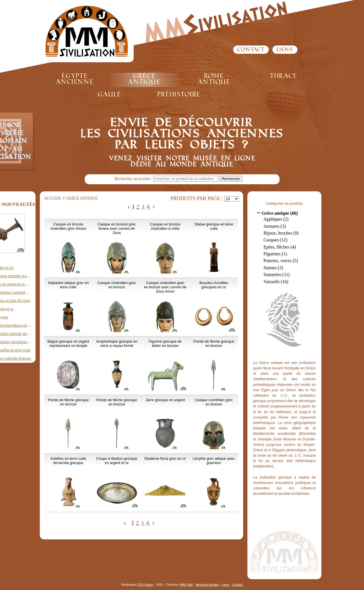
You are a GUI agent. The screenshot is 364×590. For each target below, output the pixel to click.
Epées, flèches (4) (280, 247)
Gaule (109, 94)
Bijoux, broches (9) (281, 233)
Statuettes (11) (276, 275)
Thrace (284, 76)
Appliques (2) (276, 219)
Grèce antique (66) (280, 213)
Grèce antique (144, 79)
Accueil (53, 198)
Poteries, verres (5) (281, 261)
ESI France (145, 585)
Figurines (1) (275, 254)
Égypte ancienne (75, 79)
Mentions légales (207, 585)
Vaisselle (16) (276, 282)
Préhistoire (179, 94)
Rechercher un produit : (134, 179)
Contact (251, 49)
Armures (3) (275, 226)
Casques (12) (275, 240)
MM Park (187, 585)
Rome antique (214, 79)
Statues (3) (273, 268)
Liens (285, 49)
